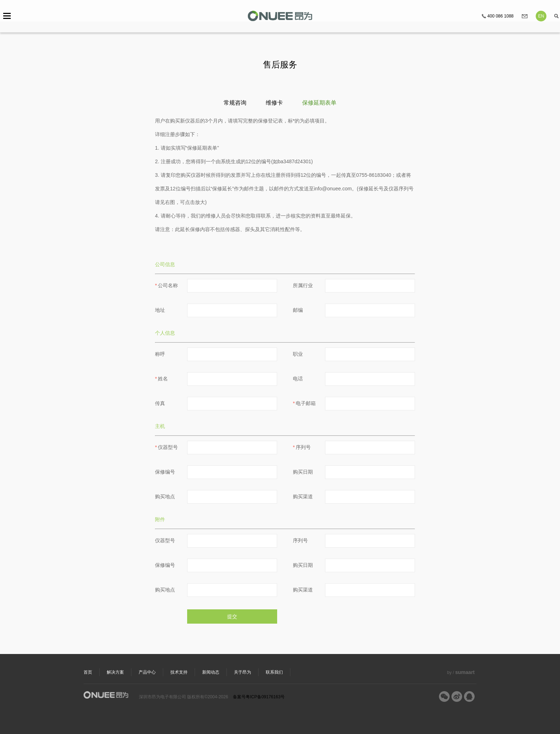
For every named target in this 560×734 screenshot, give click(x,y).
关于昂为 (242, 672)
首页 (88, 672)
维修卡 (274, 103)
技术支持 (179, 672)
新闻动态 (211, 672)
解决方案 (115, 672)
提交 (232, 616)
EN (541, 16)
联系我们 (274, 672)
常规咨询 (235, 103)
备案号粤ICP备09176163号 (259, 697)
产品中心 (147, 672)
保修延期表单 (319, 103)
